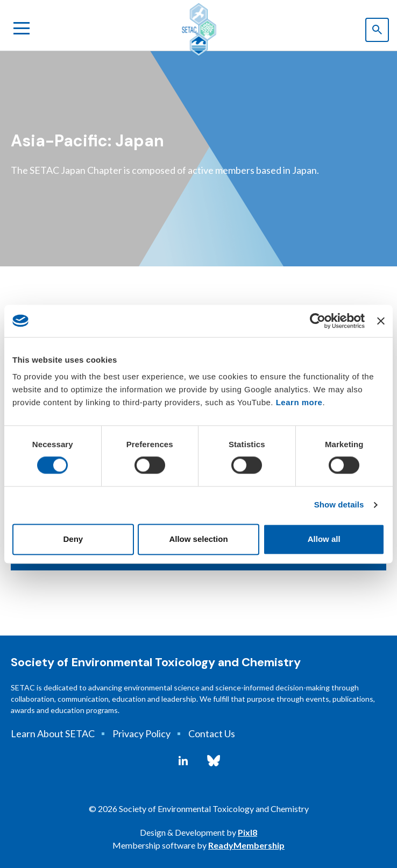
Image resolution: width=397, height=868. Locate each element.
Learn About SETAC (53, 733)
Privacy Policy (141, 733)
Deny (73, 539)
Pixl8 (247, 832)
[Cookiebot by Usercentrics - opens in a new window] (318, 321)
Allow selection (198, 539)
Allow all (324, 539)
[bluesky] (214, 761)
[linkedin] (183, 761)
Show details (339, 505)
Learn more (299, 402)
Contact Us (212, 733)
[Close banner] (381, 321)
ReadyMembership (246, 845)
